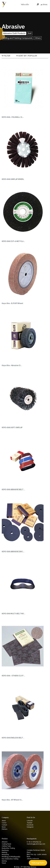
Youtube (30, 823)
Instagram (30, 827)
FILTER (6, 56)
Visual (4, 863)
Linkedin (30, 821)
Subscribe (25, 4)
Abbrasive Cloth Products (14, 33)
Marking (4, 852)
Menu (44, 4)
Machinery (5, 850)
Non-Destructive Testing (10, 859)
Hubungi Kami (38, 863)
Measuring (5, 855)
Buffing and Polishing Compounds (18, 38)
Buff (30, 33)
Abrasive (5, 842)
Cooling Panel (6, 844)
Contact (4, 825)
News (4, 827)
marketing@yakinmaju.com (36, 844)
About (4, 821)
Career (4, 823)
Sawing (4, 861)
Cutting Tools (6, 846)
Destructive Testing (8, 848)
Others (38, 38)
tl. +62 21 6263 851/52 (34, 842)
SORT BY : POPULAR (27, 56)
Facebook (30, 825)
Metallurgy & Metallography (11, 857)
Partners (5, 829)
